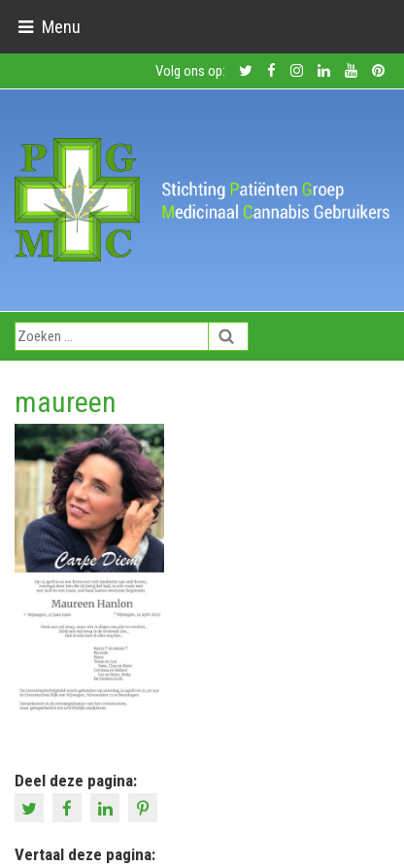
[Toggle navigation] (49, 27)
